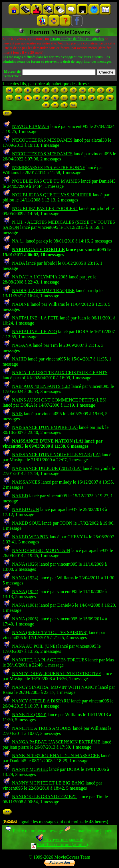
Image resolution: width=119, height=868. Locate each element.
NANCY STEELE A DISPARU (41, 701)
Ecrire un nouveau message (34, 831)
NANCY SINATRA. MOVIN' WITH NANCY (55, 687)
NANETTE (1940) (29, 715)
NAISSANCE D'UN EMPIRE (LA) (45, 427)
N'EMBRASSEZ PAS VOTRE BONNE (49, 167)
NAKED (20, 496)
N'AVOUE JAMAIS (31, 126)
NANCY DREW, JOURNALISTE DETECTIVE (57, 674)
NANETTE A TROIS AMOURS (42, 728)
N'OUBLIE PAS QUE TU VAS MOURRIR (52, 195)
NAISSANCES (26, 482)
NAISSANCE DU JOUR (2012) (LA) (47, 468)
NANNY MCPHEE (30, 769)
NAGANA (22, 345)
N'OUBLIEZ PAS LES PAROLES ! (45, 208)
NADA (18, 263)
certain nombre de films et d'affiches (77, 39)
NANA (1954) (25, 591)
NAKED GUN (26, 509)
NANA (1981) (25, 605)
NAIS (17, 414)
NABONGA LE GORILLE (38, 249)
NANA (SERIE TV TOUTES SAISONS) (50, 632)
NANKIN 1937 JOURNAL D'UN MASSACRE (56, 756)
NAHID (19, 359)
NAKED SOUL (26, 523)
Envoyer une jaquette (59, 839)
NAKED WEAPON (30, 537)
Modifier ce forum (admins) (59, 844)
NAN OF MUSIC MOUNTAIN (41, 550)
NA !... (18, 241)
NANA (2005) (25, 619)
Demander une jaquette (89, 831)
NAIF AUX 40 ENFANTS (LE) (41, 386)
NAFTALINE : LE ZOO (34, 332)
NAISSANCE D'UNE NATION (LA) (48, 441)
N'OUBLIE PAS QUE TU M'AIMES (46, 181)
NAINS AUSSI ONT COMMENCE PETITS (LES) (59, 400)
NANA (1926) (25, 564)
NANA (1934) (25, 578)
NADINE (21, 304)
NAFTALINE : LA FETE (35, 318)
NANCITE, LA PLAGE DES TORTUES (50, 660)
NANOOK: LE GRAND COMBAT (45, 797)
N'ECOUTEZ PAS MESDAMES (42, 140)
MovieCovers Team (72, 857)
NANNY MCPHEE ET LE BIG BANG (48, 783)
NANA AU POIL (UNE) (35, 646)
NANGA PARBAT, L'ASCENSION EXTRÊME (56, 742)
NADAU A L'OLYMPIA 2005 (40, 277)
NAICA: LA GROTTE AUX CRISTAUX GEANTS (60, 373)
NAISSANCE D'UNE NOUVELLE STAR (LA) (56, 455)
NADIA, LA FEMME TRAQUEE (43, 291)
